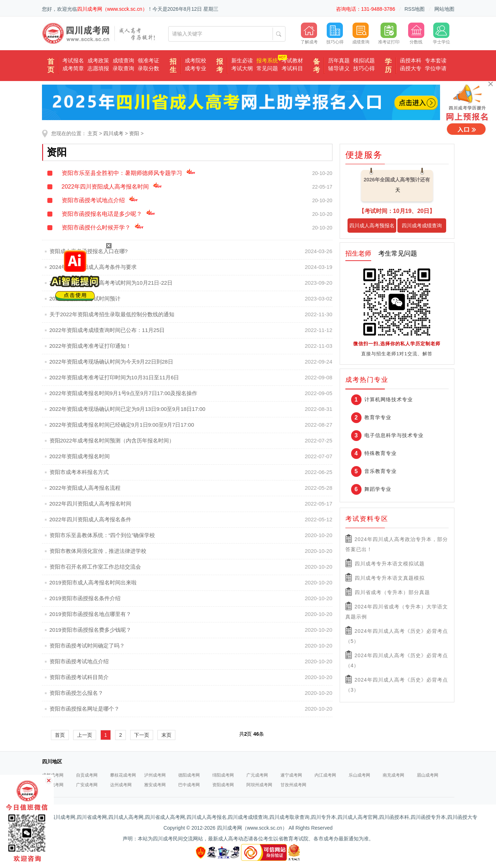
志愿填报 (98, 68)
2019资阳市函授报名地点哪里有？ (90, 614)
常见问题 (267, 68)
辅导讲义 (339, 68)
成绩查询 (123, 60)
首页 (51, 66)
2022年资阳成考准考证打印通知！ (90, 346)
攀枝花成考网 (123, 775)
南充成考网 (393, 775)
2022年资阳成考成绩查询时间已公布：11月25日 (107, 330)
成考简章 (73, 68)
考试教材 (292, 60)
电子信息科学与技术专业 (394, 435)
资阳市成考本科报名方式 (79, 472)
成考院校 (195, 60)
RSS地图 (415, 9)
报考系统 (267, 60)
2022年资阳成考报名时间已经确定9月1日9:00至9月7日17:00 (122, 425)
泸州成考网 (155, 775)
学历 (388, 66)
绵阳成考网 (223, 775)
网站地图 (444, 9)
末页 (166, 735)
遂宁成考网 (291, 775)
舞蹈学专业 (378, 489)
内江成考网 (325, 775)
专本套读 (436, 60)
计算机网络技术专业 (389, 399)
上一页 (85, 735)
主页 (93, 133)
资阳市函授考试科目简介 (79, 677)
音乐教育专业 (381, 471)
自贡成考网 (87, 775)
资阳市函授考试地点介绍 (100, 200)
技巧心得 (364, 68)
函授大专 (411, 68)
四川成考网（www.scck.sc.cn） (112, 9)
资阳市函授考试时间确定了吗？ (87, 646)
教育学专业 (378, 417)
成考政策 (98, 60)
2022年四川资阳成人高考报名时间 (112, 187)
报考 (220, 66)
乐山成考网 (359, 775)
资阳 (134, 133)
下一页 (142, 735)
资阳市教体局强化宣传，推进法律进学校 (98, 551)
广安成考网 (87, 785)
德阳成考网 (189, 775)
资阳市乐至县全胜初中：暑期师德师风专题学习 (129, 173)
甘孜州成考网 (293, 785)
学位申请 (436, 68)
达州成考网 (121, 785)
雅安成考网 (155, 785)
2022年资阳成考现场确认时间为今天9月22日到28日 (111, 362)
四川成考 (113, 133)
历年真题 (339, 60)
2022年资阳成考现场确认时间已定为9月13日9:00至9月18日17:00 (127, 409)
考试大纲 (242, 68)
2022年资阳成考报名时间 (80, 456)
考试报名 (73, 60)
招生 (173, 66)
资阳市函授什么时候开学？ (103, 227)
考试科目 (292, 68)
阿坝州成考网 (259, 785)
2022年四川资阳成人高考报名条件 (90, 519)
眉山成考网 (427, 775)
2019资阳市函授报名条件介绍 (85, 598)
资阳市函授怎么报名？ (76, 693)
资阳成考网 (223, 785)
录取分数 (148, 68)
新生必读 (242, 60)
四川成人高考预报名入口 (372, 228)
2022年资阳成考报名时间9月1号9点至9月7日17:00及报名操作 (124, 393)
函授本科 (411, 60)
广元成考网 (257, 775)
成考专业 (195, 68)
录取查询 (123, 68)
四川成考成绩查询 (422, 226)
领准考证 (148, 60)
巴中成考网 (189, 785)
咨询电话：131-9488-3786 (366, 9)
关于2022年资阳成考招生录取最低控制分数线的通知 (112, 314)
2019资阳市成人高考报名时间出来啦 (93, 582)
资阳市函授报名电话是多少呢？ (108, 214)
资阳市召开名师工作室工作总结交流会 (95, 567)
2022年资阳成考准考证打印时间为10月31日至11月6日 (114, 377)
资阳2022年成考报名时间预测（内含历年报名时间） (112, 440)
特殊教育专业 (381, 453)
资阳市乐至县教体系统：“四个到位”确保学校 (102, 535)
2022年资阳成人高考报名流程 (85, 488)
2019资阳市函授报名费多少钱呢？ (90, 630)
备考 (317, 66)
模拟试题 (364, 60)
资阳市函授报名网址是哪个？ (84, 709)
